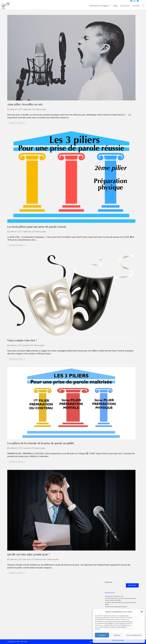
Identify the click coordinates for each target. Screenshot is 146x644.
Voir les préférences (134, 635)
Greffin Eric (13, 109)
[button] (142, 612)
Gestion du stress (41, 559)
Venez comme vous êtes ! (22, 340)
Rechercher (109, 582)
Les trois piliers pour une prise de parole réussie (37, 227)
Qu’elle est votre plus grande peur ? (29, 554)
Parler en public (41, 109)
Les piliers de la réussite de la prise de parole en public (41, 443)
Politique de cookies (118, 640)
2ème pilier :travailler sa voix (25, 104)
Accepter (102, 635)
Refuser (117, 635)
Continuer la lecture (18, 123)
